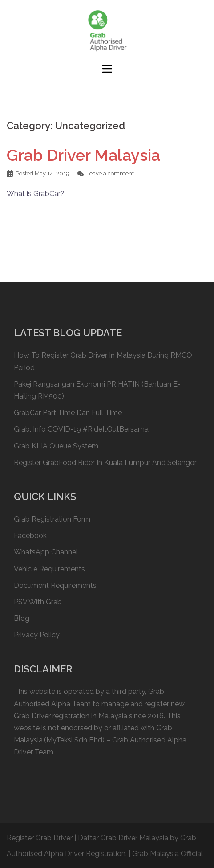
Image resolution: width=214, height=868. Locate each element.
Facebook (30, 536)
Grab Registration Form (52, 519)
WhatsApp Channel (46, 552)
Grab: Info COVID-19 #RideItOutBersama (81, 429)
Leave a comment (110, 173)
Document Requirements (55, 585)
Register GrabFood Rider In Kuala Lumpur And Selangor (105, 463)
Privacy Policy (37, 635)
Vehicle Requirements (49, 569)
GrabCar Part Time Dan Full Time (68, 413)
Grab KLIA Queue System (56, 446)
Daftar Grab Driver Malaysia (123, 838)
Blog (22, 618)
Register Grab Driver (40, 838)
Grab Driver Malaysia (83, 155)
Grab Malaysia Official (168, 854)
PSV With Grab (38, 602)
